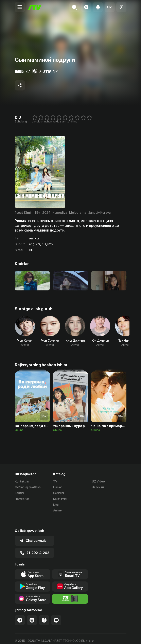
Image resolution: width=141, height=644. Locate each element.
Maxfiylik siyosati (53, 637)
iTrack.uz (98, 487)
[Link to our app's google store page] (33, 575)
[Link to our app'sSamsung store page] (33, 588)
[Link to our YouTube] (56, 609)
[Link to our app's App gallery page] (70, 575)
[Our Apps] (70, 563)
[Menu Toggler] (20, 7)
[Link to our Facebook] (44, 609)
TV (55, 481)
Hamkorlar (22, 499)
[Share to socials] (20, 85)
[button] (110, 7)
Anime (57, 511)
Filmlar (58, 487)
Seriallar (59, 493)
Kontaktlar (22, 481)
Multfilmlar (60, 499)
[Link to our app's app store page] (33, 563)
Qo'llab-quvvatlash (28, 487)
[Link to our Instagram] (32, 609)
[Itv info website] (70, 588)
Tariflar (20, 493)
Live (56, 505)
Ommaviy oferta (26, 637)
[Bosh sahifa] (35, 7)
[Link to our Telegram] (20, 609)
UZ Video (98, 481)
